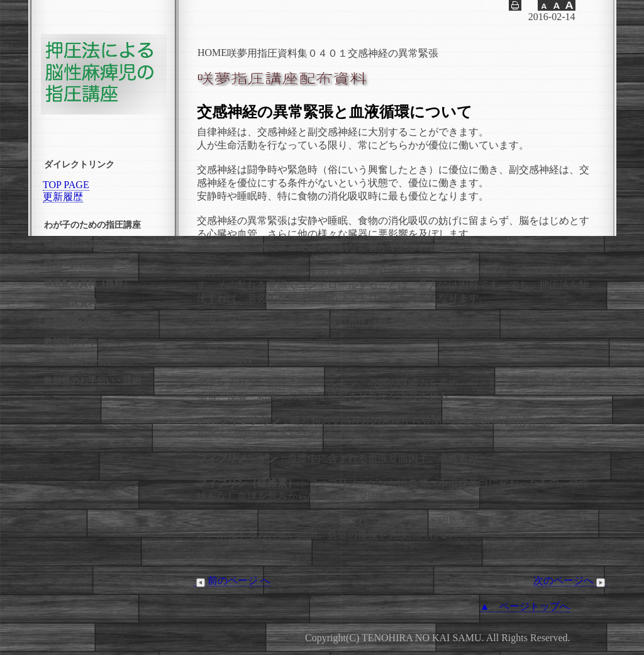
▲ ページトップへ (525, 606)
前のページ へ (232, 581)
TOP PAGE (66, 185)
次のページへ (570, 581)
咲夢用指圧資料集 (267, 53)
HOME (212, 53)
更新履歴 (63, 197)
